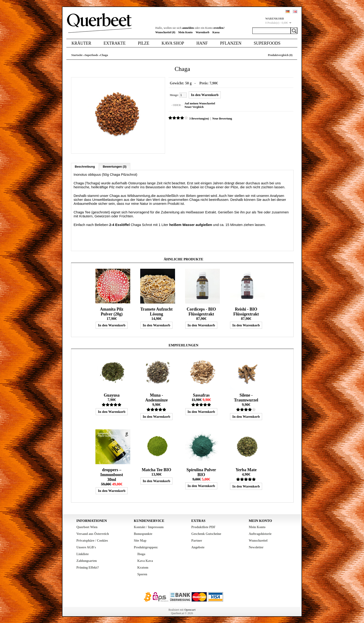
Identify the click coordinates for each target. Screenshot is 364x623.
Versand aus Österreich (93, 533)
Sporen (142, 574)
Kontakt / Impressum (149, 526)
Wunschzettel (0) (165, 32)
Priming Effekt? (88, 567)
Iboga (141, 553)
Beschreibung (85, 166)
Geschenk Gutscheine (206, 533)
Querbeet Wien (87, 526)
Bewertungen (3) (115, 166)
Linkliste (83, 553)
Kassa (216, 32)
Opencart (190, 609)
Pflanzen (231, 43)
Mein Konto (185, 32)
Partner (197, 540)
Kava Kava (145, 560)
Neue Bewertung (221, 118)
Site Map (140, 540)
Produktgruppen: (146, 547)
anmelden (188, 28)
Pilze (144, 43)
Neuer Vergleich (193, 107)
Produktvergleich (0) (280, 55)
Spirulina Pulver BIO (201, 472)
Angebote (198, 547)
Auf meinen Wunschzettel (199, 103)
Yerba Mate (246, 469)
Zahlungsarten (87, 560)
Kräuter (81, 43)
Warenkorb (203, 32)
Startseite (77, 55)
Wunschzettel (258, 540)
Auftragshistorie (260, 533)
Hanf (202, 43)
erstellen (218, 28)
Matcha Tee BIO (156, 469)
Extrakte (115, 43)
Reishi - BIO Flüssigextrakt (246, 311)
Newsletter (256, 547)
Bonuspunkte (143, 533)
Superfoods (267, 43)
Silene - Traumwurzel (246, 397)
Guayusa (112, 394)
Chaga (104, 55)
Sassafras (201, 394)
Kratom (143, 567)
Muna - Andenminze (156, 397)
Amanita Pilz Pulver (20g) (112, 311)
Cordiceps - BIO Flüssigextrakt (201, 311)
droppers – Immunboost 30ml (112, 474)
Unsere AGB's (86, 547)
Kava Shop (173, 43)
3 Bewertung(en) (198, 118)
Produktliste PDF (203, 526)
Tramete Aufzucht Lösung (156, 311)
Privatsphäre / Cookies (92, 540)
